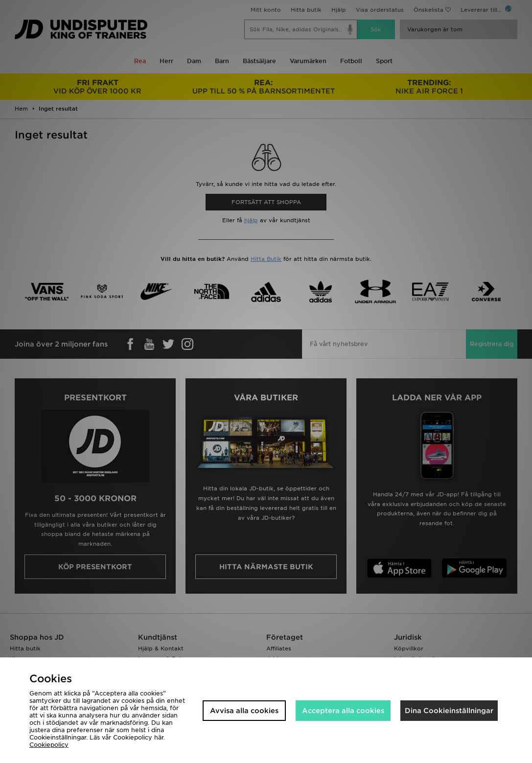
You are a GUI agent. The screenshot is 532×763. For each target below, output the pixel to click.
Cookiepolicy (49, 745)
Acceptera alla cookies (343, 711)
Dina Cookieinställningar (449, 711)
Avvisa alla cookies (244, 711)
